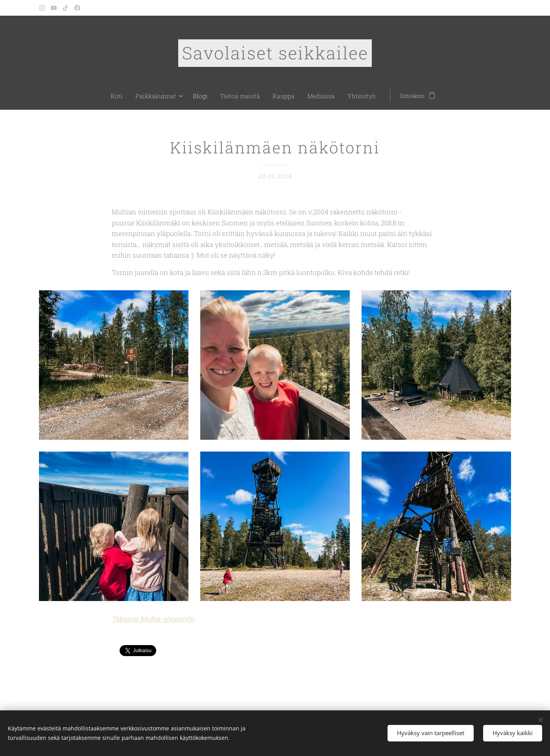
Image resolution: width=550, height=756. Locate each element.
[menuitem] (130, 96)
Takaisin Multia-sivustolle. (153, 619)
